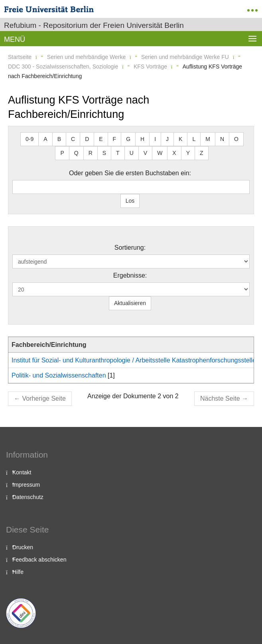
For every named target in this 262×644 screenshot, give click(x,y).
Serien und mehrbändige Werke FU (185, 57)
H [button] (142, 139)
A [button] (45, 139)
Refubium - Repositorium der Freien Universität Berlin (94, 25)
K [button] (180, 139)
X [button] (174, 153)
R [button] (91, 153)
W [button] (160, 153)
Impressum (26, 485)
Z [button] (202, 153)
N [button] (222, 139)
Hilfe (18, 572)
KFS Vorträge (150, 67)
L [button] (194, 139)
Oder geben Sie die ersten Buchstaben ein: (130, 173)
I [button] (155, 139)
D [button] (87, 139)
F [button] (115, 139)
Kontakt (22, 472)
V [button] (145, 153)
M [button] (208, 139)
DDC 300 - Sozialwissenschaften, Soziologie (63, 67)
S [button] (104, 153)
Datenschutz (28, 497)
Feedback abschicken (39, 560)
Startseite (20, 57)
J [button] (167, 139)
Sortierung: (130, 248)
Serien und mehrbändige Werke (86, 57)
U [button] (132, 153)
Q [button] (76, 153)
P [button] (62, 153)
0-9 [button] (30, 139)
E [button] (101, 139)
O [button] (236, 139)
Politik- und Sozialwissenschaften (59, 375)
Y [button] (188, 153)
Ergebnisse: (130, 275)
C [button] (73, 139)
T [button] (118, 153)
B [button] (59, 139)
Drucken (23, 547)
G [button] (128, 139)
